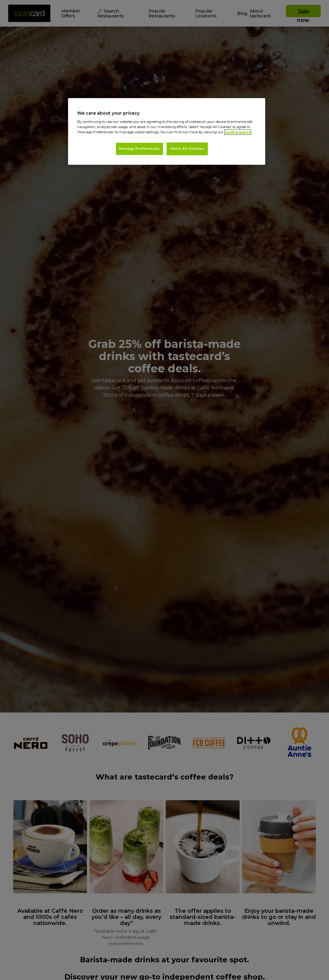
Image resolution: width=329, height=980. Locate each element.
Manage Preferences (139, 149)
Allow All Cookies (187, 149)
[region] (167, 132)
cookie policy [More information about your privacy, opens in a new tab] (238, 132)
